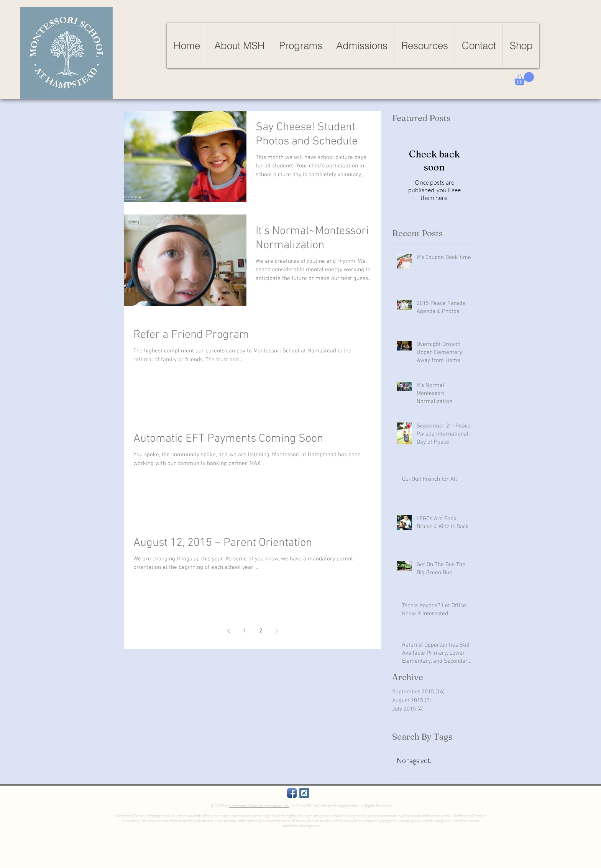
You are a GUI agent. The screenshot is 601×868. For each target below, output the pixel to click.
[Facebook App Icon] (292, 793)
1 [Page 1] (245, 631)
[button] (524, 79)
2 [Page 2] (261, 631)
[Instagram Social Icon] (304, 793)
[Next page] (277, 631)
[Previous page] (228, 631)
